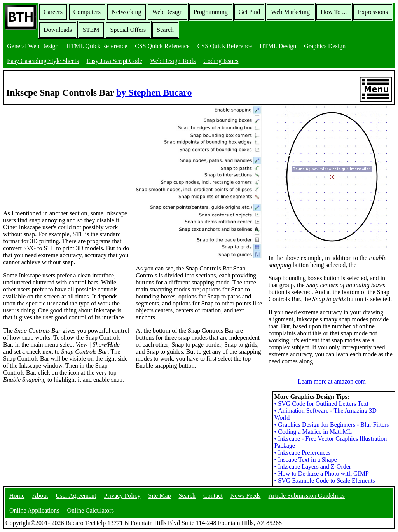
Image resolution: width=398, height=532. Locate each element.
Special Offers (128, 30)
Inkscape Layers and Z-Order (313, 467)
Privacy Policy (122, 496)
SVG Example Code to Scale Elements (325, 481)
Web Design (168, 12)
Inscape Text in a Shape (306, 460)
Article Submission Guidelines (307, 496)
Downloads (58, 30)
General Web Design (33, 46)
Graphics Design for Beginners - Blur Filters (332, 425)
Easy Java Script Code (114, 61)
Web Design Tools (173, 61)
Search (165, 30)
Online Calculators (90, 510)
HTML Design (278, 46)
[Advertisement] (61, 153)
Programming (211, 12)
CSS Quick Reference (162, 46)
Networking (126, 12)
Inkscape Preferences (303, 453)
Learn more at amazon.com (332, 381)
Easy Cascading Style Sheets (43, 61)
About (40, 496)
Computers (87, 12)
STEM (91, 30)
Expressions (373, 12)
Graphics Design (325, 46)
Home (17, 496)
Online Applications (34, 510)
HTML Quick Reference (97, 46)
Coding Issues (221, 61)
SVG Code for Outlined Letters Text (321, 404)
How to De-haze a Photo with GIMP (322, 474)
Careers (53, 12)
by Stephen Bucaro (154, 92)
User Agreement (76, 496)
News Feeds (246, 496)
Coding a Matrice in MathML (313, 432)
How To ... (334, 12)
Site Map (159, 496)
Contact (213, 496)
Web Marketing (290, 12)
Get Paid (250, 12)
